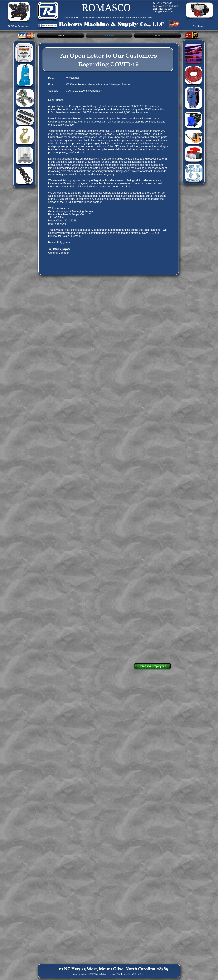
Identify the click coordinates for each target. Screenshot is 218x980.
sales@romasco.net (163, 12)
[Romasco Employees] (152, 666)
